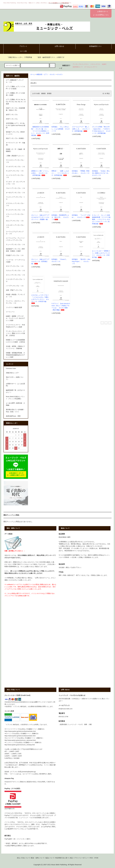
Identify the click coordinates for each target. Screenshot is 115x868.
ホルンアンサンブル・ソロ (15, 221)
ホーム (33, 74)
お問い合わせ (57, 46)
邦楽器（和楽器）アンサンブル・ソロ (15, 296)
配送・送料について (38, 858)
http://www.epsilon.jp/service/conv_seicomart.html (20, 740)
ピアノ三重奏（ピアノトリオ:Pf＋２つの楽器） (16, 88)
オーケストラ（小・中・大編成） (15, 144)
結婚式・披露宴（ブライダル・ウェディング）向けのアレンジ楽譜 (15, 318)
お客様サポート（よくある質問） (15, 385)
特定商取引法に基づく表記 (64, 858)
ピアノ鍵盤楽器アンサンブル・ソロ (15, 81)
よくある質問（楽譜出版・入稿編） (15, 404)
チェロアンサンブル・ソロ (15, 171)
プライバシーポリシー (81, 858)
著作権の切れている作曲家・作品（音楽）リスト (15, 411)
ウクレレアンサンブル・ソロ (15, 271)
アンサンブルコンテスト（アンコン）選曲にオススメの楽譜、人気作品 (15, 333)
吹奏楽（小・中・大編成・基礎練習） (15, 150)
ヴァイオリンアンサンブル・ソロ (15, 161)
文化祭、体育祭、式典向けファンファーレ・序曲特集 (15, 347)
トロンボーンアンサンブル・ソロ (15, 226)
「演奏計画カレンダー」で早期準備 (18, 57)
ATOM (96, 858)
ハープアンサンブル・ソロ (15, 286)
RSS (91, 858)
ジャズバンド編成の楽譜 (14, 307)
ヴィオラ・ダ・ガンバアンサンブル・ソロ (15, 183)
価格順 (43, 94)
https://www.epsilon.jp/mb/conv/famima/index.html (20, 731)
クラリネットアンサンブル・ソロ (15, 204)
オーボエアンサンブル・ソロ (15, 193)
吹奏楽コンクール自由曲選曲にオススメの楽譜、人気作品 (15, 341)
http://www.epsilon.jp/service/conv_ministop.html (20, 745)
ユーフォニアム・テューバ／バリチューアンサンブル (15, 239)
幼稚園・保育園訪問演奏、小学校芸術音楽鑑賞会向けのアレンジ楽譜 (15, 355)
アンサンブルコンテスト (81, 64)
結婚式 (104, 64)
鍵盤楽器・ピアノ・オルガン (46, 74)
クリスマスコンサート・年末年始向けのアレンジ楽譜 (15, 326)
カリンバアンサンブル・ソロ (15, 275)
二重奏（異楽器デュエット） (15, 156)
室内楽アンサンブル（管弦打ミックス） (15, 133)
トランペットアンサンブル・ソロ (15, 215)
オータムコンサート (91, 67)
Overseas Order (11, 368)
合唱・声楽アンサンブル (14, 290)
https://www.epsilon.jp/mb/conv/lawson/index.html (20, 736)
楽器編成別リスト (94, 46)
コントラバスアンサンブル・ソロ (15, 176)
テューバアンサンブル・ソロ (15, 245)
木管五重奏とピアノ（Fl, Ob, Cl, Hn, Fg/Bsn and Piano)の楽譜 (16, 125)
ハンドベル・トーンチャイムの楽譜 (15, 261)
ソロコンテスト (95, 64)
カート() (22, 51)
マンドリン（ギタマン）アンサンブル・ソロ (15, 302)
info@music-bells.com (66, 709)
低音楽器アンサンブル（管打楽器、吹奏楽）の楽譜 (15, 250)
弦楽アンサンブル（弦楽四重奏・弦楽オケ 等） (15, 109)
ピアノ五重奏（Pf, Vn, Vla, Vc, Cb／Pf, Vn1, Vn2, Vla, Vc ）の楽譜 (16, 102)
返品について (50, 858)
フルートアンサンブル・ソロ (15, 188)
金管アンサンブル (12, 115)
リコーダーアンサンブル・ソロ (15, 280)
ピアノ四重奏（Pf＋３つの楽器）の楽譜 (15, 94)
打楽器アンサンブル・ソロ (15, 255)
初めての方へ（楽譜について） (15, 378)
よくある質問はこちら (101, 15)
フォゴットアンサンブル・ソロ (15, 198)
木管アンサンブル (12, 119)
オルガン (60, 74)
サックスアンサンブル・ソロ (15, 210)
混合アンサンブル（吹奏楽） (15, 138)
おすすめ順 (36, 94)
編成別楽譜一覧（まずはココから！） (15, 391)
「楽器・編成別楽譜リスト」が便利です (49, 57)
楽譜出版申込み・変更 (13, 416)
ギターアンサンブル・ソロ (15, 266)
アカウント (21, 46)
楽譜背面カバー (78, 67)
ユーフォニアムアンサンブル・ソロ (15, 233)
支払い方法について (23, 858)
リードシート (10, 312)
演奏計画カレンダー (13, 373)
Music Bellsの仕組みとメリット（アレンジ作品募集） (15, 398)
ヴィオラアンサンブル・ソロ (15, 167)
